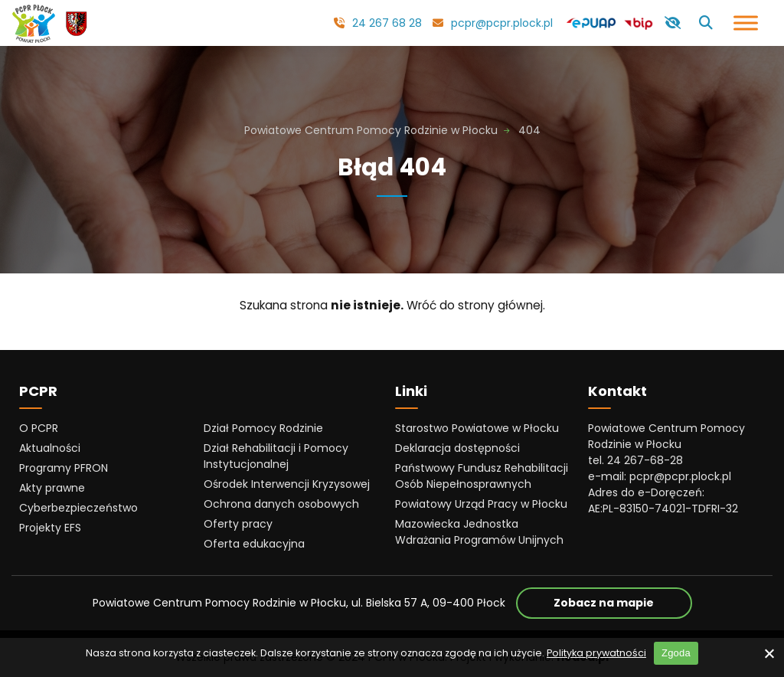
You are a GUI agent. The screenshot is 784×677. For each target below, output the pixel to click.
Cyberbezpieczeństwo (78, 508)
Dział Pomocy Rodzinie (263, 428)
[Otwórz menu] (746, 23)
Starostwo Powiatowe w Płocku (477, 428)
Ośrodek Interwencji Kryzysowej (287, 484)
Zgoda (676, 653)
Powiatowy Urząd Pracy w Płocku (481, 504)
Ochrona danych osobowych (281, 504)
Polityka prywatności (596, 653)
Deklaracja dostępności (457, 448)
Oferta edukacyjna (254, 544)
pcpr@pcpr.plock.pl (502, 23)
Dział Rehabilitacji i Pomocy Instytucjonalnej (276, 456)
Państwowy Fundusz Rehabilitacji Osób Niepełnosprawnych (482, 476)
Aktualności (50, 448)
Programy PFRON (64, 468)
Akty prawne (52, 488)
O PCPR (39, 428)
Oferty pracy (238, 524)
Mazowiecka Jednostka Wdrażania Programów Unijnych (479, 532)
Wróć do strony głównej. (476, 305)
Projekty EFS (50, 528)
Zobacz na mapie (623, 602)
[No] (769, 653)
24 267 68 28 (387, 23)
